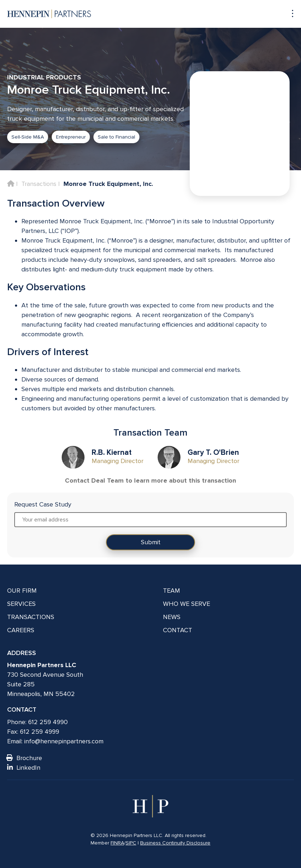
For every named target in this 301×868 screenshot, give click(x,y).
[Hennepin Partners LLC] (49, 14)
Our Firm (22, 591)
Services (21, 604)
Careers (21, 630)
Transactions (39, 184)
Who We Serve (187, 604)
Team (172, 591)
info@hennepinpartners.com (64, 741)
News (172, 617)
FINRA (117, 843)
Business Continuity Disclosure (175, 843)
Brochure (25, 758)
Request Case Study (43, 504)
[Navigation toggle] (289, 14)
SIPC (131, 843)
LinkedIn (24, 768)
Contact (178, 630)
